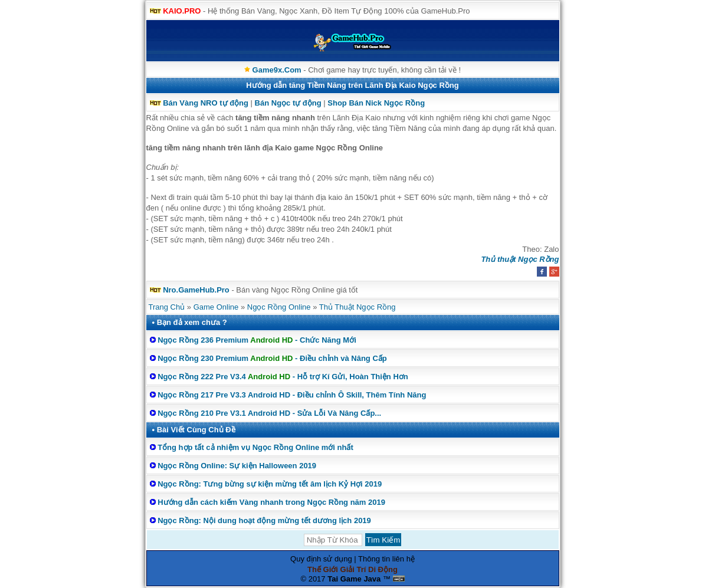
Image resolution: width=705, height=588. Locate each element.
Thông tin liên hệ (386, 559)
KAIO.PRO (182, 11)
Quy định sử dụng (321, 559)
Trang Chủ (167, 307)
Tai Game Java (354, 579)
